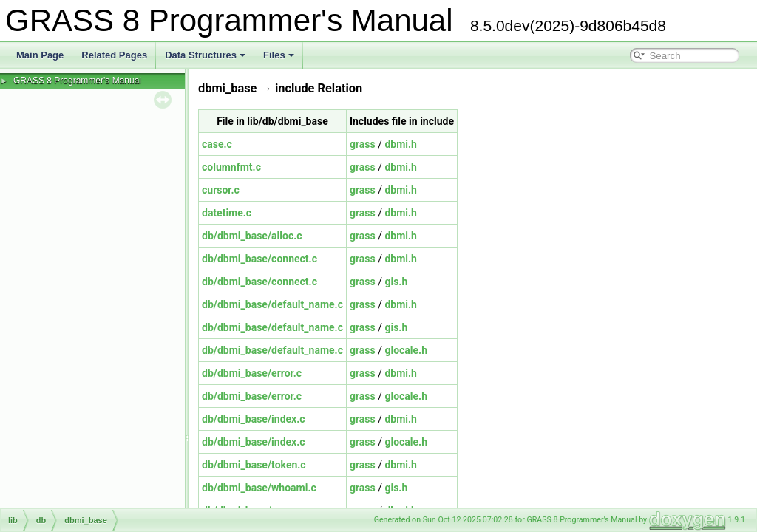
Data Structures (205, 55)
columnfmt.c (231, 167)
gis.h (396, 282)
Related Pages (114, 55)
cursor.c (221, 190)
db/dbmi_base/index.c (254, 419)
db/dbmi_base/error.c (252, 373)
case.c (217, 144)
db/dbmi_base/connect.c (259, 259)
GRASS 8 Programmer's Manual (77, 81)
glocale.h (406, 350)
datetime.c (227, 213)
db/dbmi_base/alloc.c (252, 236)
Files (279, 55)
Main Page (40, 55)
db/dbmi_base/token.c (254, 465)
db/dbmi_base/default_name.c (272, 304)
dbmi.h (401, 144)
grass (363, 144)
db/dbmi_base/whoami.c (259, 488)
